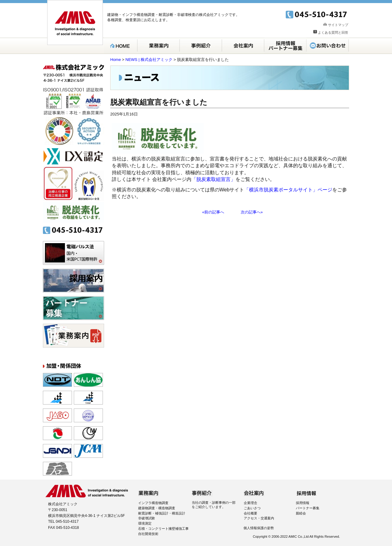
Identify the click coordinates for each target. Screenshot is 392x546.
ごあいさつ (252, 508)
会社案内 (243, 46)
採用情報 (303, 503)
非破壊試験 (147, 518)
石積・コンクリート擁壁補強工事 (163, 529)
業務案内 (159, 46)
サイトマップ (338, 25)
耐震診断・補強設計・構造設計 (162, 513)
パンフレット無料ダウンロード (73, 336)
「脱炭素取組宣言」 (213, 179)
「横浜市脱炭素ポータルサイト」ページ (288, 190)
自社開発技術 (148, 534)
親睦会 (301, 513)
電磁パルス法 (73, 253)
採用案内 (285, 46)
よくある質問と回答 (333, 32)
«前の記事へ (213, 212)
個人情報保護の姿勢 (259, 528)
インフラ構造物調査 (153, 503)
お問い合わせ (328, 46)
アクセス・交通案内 (259, 518)
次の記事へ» (252, 212)
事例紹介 (201, 46)
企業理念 (251, 503)
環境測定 (145, 523)
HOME (121, 46)
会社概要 (251, 513)
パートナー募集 (73, 308)
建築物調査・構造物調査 (157, 508)
